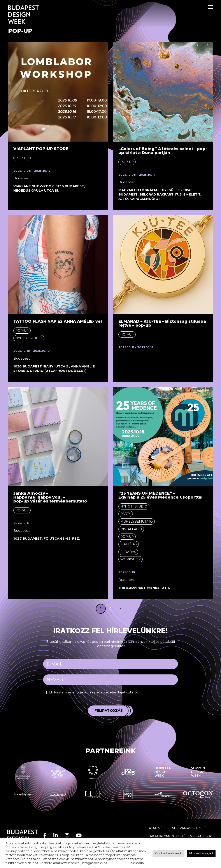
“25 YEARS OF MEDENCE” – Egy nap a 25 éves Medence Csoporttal (160, 495)
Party (126, 514)
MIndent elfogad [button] (201, 853)
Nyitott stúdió (29, 338)
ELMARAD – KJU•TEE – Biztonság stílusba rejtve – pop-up (162, 323)
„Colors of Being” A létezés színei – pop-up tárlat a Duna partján (163, 151)
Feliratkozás (109, 711)
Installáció (131, 529)
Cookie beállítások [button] (168, 853)
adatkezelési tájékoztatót (117, 692)
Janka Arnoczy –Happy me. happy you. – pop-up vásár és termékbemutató (50, 497)
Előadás (128, 552)
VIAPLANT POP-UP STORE (41, 149)
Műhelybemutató (137, 521)
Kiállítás (129, 544)
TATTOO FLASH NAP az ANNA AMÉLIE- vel (58, 321)
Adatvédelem (162, 828)
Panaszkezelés (194, 828)
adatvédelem (119, 863)
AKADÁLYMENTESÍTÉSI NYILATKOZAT (181, 836)
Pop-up (22, 158)
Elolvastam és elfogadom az (93, 692)
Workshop (131, 559)
